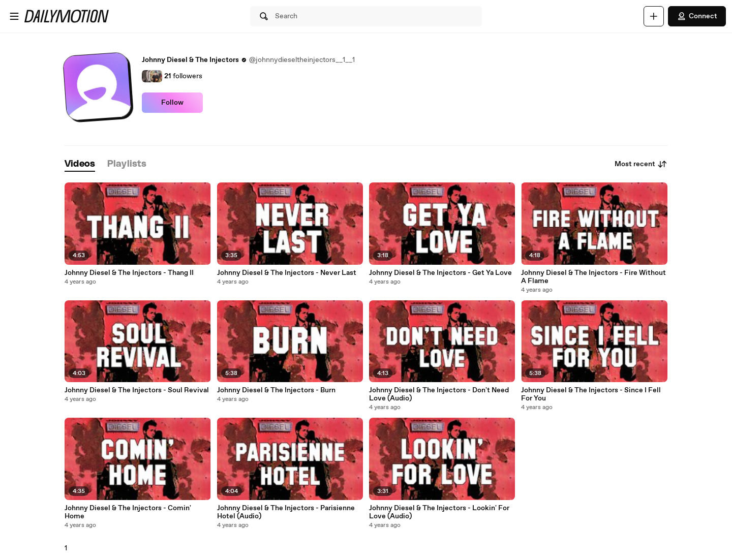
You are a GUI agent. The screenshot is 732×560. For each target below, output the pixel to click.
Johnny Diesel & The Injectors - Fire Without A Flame (593, 277)
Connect (697, 16)
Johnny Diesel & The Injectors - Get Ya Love (440, 273)
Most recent (641, 164)
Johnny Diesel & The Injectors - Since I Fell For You (591, 394)
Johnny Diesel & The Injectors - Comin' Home (128, 512)
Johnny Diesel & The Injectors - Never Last (287, 273)
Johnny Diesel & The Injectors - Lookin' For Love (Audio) (439, 512)
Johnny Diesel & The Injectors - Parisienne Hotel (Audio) (286, 512)
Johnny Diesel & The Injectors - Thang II (129, 273)
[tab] (80, 164)
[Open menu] (14, 16)
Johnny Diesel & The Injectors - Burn (276, 390)
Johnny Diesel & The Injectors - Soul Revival (137, 390)
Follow (172, 103)
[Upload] (654, 16)
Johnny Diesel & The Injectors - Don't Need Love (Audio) (439, 394)
